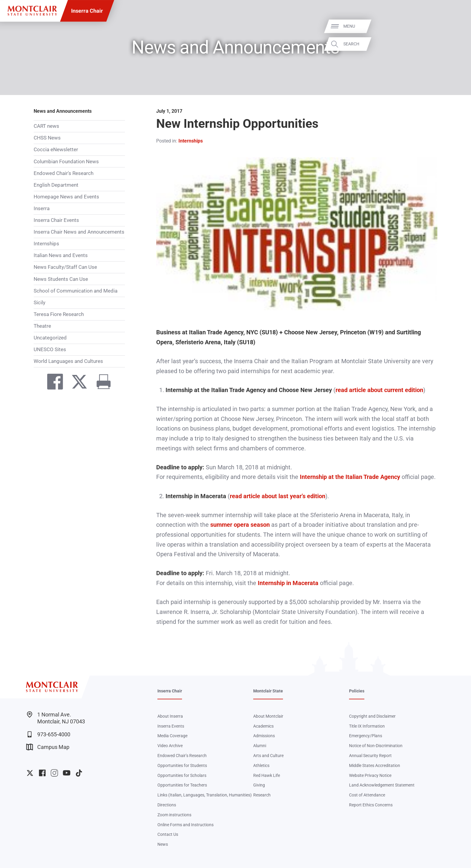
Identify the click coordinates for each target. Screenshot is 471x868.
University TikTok (79, 773)
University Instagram (54, 773)
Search (456, 44)
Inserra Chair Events (56, 220)
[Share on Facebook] (52, 383)
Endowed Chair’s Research (182, 756)
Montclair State (268, 691)
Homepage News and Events (66, 197)
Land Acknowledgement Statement (382, 785)
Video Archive (170, 746)
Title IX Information (367, 726)
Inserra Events (171, 726)
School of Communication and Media (76, 291)
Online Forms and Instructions (185, 825)
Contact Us (168, 834)
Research (262, 795)
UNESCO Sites (50, 349)
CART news (46, 126)
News (163, 844)
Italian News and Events (61, 255)
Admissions (264, 736)
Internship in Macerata (289, 583)
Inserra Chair (87, 11)
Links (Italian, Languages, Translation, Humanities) (205, 795)
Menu (454, 26)
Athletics (261, 765)
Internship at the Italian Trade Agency (351, 477)
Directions (167, 805)
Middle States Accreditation (375, 765)
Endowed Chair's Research (64, 173)
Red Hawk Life (267, 775)
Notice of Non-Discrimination (376, 746)
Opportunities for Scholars (182, 775)
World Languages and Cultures (68, 361)
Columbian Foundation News (66, 161)
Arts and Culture (268, 756)
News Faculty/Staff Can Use (65, 267)
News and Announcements (63, 111)
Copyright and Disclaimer (372, 716)
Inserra (42, 208)
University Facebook (42, 773)
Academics (263, 726)
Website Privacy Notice (370, 775)
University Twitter (30, 773)
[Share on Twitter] (76, 383)
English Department (56, 185)
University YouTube (67, 773)
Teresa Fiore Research (59, 314)
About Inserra (170, 716)
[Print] (100, 383)
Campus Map (48, 747)
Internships (46, 244)
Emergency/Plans (366, 736)
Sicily (40, 302)
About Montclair (268, 716)
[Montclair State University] (32, 11)
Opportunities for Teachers (182, 785)
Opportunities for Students (182, 765)
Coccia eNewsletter (56, 149)
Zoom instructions (174, 815)
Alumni (260, 746)
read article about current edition (379, 390)
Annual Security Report (370, 756)
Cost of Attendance (367, 795)
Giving (259, 785)
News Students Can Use (61, 279)
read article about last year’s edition (278, 496)
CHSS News (47, 138)
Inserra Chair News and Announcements (79, 232)
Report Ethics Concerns (371, 805)
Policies (357, 691)
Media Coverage (172, 736)
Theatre (42, 326)
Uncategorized (50, 338)
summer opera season (240, 525)
